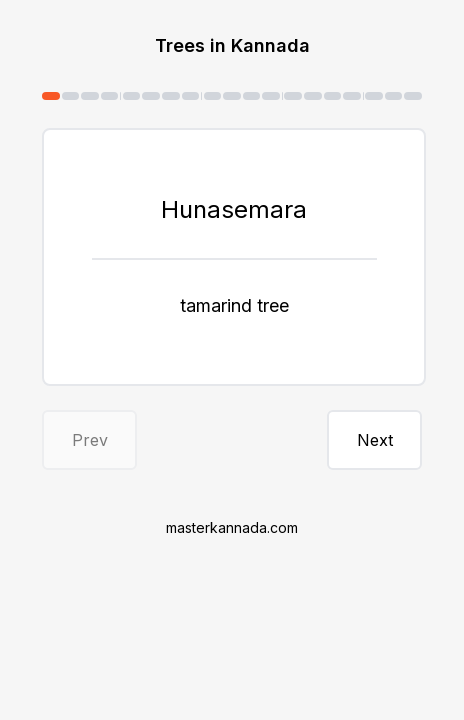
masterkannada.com (232, 527)
